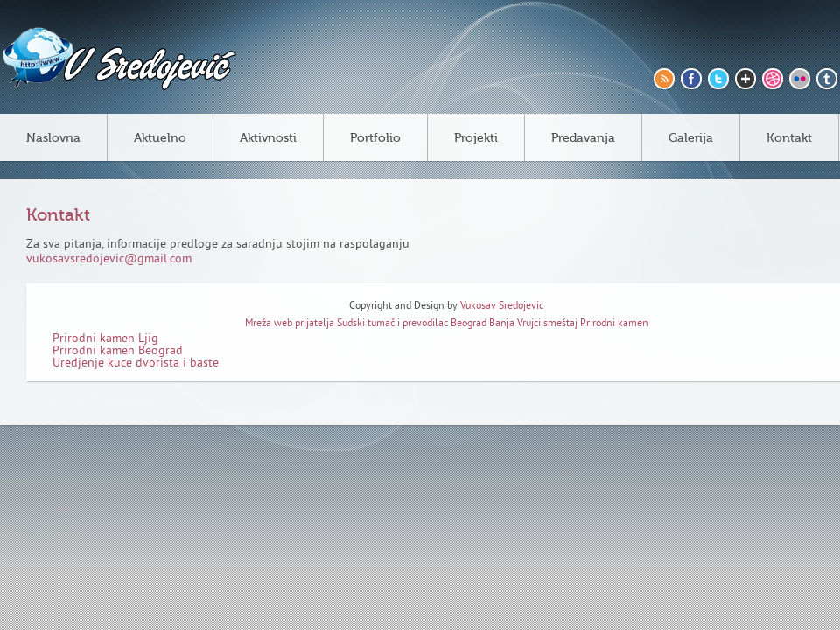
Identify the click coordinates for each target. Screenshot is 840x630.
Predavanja (583, 138)
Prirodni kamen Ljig (105, 339)
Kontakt (789, 138)
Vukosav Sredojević (502, 307)
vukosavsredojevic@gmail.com (109, 259)
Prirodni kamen (614, 324)
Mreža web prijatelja (291, 324)
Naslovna (53, 138)
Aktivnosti (268, 138)
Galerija (691, 138)
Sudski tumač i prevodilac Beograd (412, 324)
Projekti (476, 138)
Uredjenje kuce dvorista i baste (136, 364)
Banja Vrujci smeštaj (533, 324)
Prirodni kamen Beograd (118, 351)
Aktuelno (160, 138)
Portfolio (375, 138)
